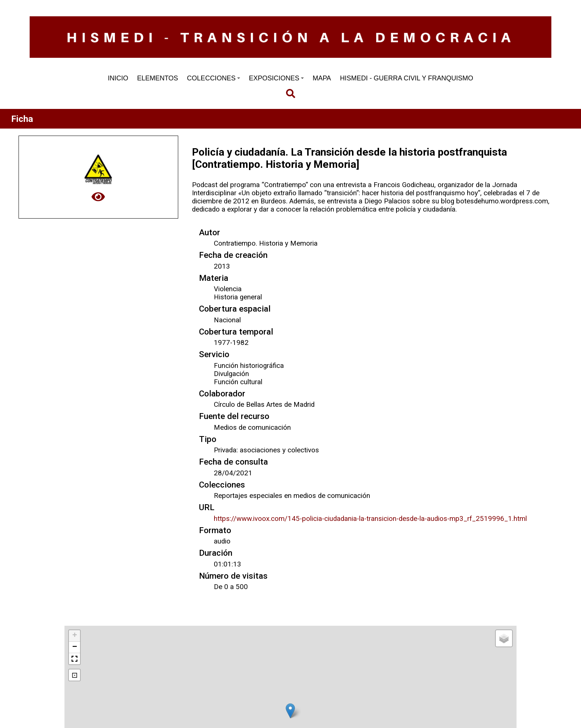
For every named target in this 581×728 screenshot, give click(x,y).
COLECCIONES (214, 78)
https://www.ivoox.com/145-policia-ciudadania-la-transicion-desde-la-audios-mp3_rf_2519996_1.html (370, 519)
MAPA (322, 78)
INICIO (118, 78)
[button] (290, 711)
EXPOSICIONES (276, 78)
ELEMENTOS (158, 78)
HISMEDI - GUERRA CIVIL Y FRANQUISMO (406, 78)
